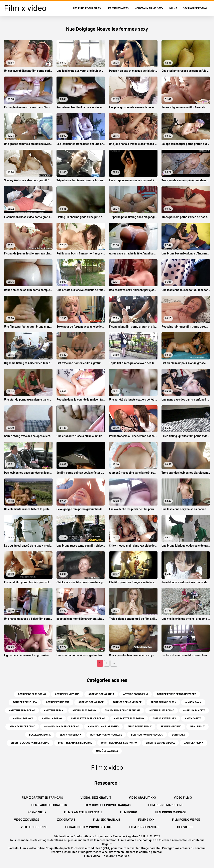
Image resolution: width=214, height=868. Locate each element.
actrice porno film (135, 694)
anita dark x (193, 719)
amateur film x (54, 711)
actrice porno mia (58, 702)
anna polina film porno (103, 727)
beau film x (197, 727)
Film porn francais (144, 827)
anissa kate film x (165, 719)
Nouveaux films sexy (149, 8)
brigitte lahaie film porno (75, 743)
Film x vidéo (92, 856)
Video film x (183, 798)
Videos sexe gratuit (96, 798)
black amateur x (40, 735)
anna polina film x (140, 727)
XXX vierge (185, 827)
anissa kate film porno (129, 719)
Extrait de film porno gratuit (88, 827)
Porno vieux (37, 812)
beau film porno (171, 727)
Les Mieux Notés (118, 8)
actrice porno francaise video (176, 694)
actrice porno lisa (25, 702)
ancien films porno (162, 711)
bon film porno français (147, 735)
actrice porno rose (91, 702)
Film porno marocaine (166, 805)
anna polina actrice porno (62, 727)
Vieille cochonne (34, 827)
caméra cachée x (107, 751)
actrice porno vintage (127, 702)
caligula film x (193, 743)
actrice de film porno (32, 694)
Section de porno (195, 8)
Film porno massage (171, 812)
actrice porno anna (101, 694)
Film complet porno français (108, 805)
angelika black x (194, 711)
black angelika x (70, 735)
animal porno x (23, 719)
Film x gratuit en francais (42, 798)
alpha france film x (163, 702)
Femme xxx (146, 820)
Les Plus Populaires (87, 8)
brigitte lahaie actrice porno (30, 743)
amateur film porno (22, 711)
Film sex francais (107, 820)
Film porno (129, 812)
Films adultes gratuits (49, 805)
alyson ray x (193, 702)
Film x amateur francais (83, 812)
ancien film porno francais (123, 711)
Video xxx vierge (27, 820)
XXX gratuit (66, 820)
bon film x (178, 735)
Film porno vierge (186, 820)
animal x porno (52, 719)
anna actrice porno (22, 727)
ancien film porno (84, 711)
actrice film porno (67, 694)
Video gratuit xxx (143, 798)
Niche (173, 8)
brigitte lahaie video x (160, 743)
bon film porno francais (106, 735)
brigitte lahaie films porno (119, 743)
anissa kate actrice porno (88, 719)
